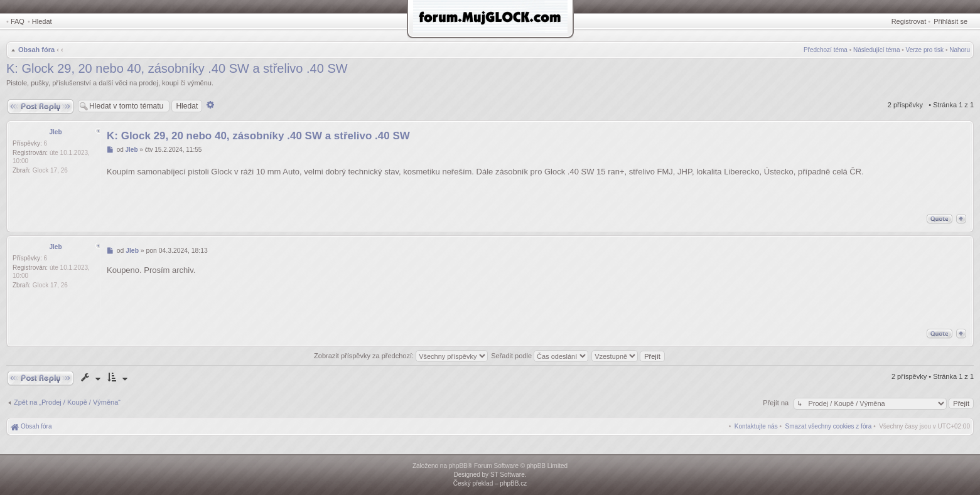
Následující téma (876, 50)
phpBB (458, 466)
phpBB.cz (513, 483)
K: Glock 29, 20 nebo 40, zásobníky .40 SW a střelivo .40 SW (177, 68)
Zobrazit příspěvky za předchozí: (401, 356)
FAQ (18, 21)
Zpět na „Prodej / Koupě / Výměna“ (67, 402)
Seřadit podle (540, 356)
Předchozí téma (826, 50)
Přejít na (777, 403)
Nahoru (960, 50)
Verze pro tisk (925, 50)
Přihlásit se (950, 21)
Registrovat (909, 21)
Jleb (55, 132)
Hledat (42, 21)
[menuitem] (829, 426)
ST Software (508, 475)
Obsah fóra (36, 50)
